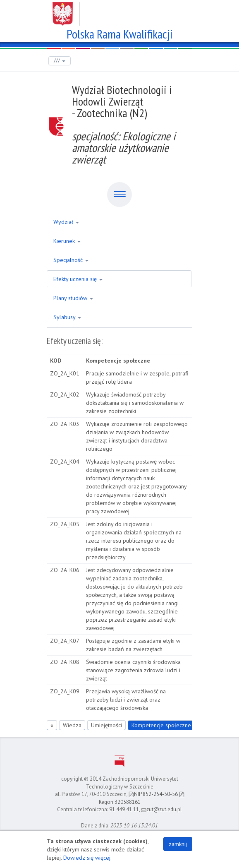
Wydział (66, 222)
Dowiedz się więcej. (87, 858)
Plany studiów (73, 298)
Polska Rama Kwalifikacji (120, 33)
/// (60, 61)
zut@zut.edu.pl (161, 809)
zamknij (178, 844)
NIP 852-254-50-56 (153, 794)
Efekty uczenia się (78, 279)
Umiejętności (106, 725)
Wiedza (72, 725)
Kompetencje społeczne (161, 725)
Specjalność (71, 260)
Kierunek (67, 241)
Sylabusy (67, 317)
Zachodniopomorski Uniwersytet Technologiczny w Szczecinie (120, 11)
